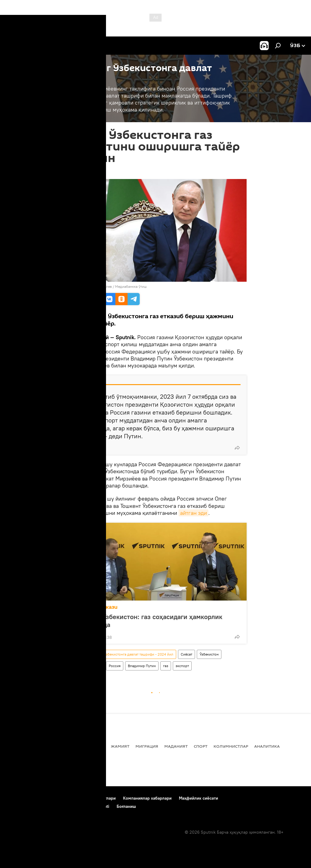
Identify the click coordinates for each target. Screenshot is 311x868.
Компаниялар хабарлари (147, 798)
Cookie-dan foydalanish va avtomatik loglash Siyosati (58, 806)
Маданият (176, 746)
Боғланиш (16, 798)
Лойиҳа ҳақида (48, 798)
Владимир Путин (142, 666)
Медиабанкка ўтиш (131, 286)
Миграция (147, 746)
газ (166, 666)
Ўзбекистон (209, 654)
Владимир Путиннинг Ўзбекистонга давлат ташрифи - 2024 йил (120, 654)
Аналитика (267, 746)
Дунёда (70, 746)
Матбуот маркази (94, 607)
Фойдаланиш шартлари (93, 798)
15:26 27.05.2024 (81, 171)
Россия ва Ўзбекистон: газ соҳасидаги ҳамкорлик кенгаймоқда (146, 621)
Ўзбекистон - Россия (84, 666)
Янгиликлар (20, 746)
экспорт (182, 666)
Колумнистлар (231, 746)
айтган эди (193, 513)
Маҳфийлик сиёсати (198, 798)
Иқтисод (95, 746)
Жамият (120, 746)
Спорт (201, 746)
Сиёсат (186, 654)
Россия (115, 666)
